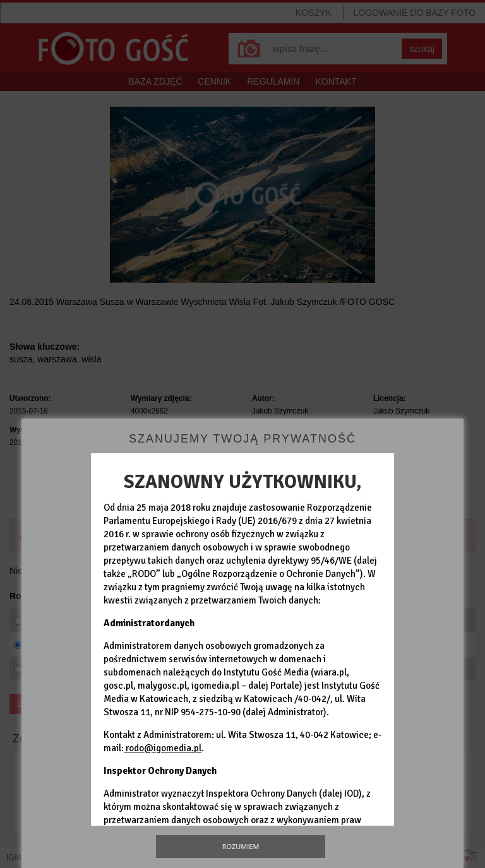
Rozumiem (241, 846)
